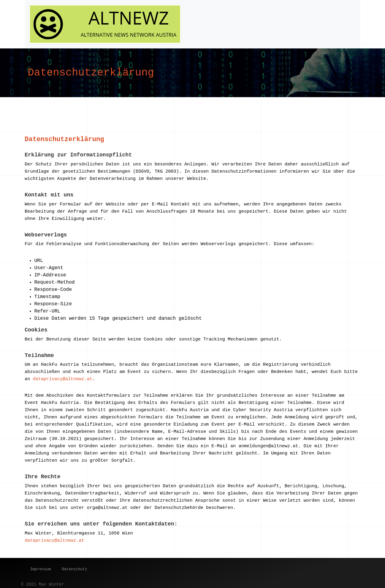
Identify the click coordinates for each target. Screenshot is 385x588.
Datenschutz (74, 569)
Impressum (40, 569)
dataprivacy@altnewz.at (63, 379)
